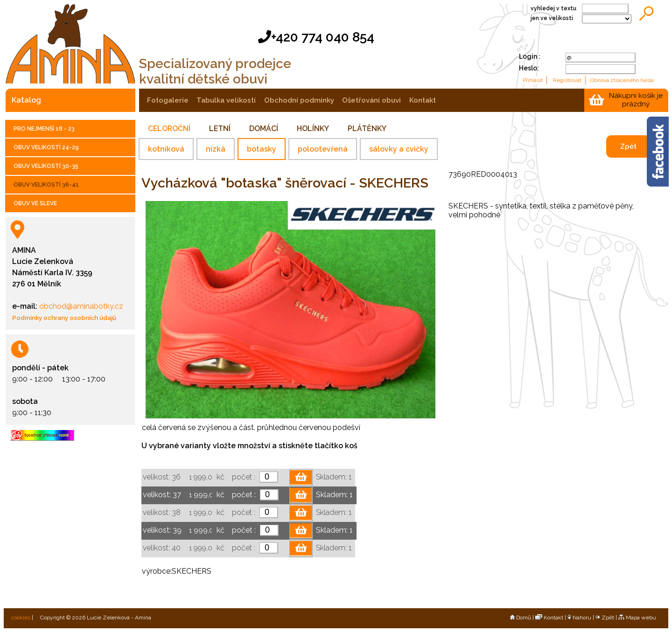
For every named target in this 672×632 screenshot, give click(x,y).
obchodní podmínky (299, 100)
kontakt (423, 100)
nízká (216, 149)
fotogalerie (168, 100)
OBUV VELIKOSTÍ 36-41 (46, 185)
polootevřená (323, 149)
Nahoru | (581, 618)
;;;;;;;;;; (607, 19)
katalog (26, 100)
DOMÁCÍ (264, 128)
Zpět (628, 146)
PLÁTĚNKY (367, 128)
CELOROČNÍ (169, 128)
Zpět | (607, 618)
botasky (262, 149)
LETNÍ (220, 128)
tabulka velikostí (226, 100)
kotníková (166, 149)
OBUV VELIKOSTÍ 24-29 (46, 147)
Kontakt (549, 618)
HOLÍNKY (313, 128)
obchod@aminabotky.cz (80, 306)
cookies (20, 618)
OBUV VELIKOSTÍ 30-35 (46, 166)
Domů (521, 618)
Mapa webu (637, 618)
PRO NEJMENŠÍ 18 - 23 (44, 129)
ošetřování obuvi (371, 100)
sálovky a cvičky (399, 149)
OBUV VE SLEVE (35, 203)
